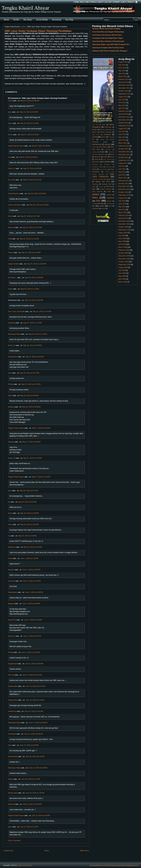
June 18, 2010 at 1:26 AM (35, 793)
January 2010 (123, 218)
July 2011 (122, 166)
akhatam (11, 570)
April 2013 (122, 108)
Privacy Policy (103, 169)
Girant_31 (12, 169)
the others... (12, 278)
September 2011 (124, 160)
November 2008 (124, 259)
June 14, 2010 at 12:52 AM (35, 686)
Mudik (105, 157)
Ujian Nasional (97, 192)
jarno (10, 112)
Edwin (10, 216)
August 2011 (123, 163)
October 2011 (123, 157)
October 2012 (123, 123)
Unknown (11, 581)
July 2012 (122, 131)
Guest (124, 2)
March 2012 (123, 143)
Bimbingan (108, 127)
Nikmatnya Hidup (14, 334)
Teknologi (95, 184)
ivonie (10, 558)
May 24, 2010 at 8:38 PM (30, 101)
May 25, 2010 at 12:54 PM (37, 264)
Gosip (110, 137)
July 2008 (122, 270)
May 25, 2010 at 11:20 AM (29, 239)
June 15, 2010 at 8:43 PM (38, 768)
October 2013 (123, 91)
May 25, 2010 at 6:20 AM (41, 146)
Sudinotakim (13, 592)
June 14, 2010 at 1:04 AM (35, 700)
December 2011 (124, 152)
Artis (104, 125)
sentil (10, 373)
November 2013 (124, 88)
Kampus (108, 144)
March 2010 (123, 212)
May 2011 (122, 172)
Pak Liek (11, 675)
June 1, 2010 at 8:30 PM (34, 592)
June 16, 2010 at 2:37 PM (31, 779)
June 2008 (122, 273)
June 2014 (122, 68)
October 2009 (123, 227)
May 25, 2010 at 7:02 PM (42, 312)
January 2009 (123, 253)
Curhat (95, 137)
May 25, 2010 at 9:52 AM (37, 194)
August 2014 (123, 62)
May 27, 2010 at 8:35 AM (41, 428)
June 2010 (122, 204)
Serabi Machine (14, 194)
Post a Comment (14, 841)
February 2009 (124, 250)
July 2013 (122, 100)
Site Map (69, 20)
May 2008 (122, 276)
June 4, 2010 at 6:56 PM (34, 664)
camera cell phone (15, 205)
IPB (93, 139)
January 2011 (123, 184)
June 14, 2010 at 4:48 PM (38, 723)
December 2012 (124, 117)
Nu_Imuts (11, 180)
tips (93, 206)
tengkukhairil (13, 664)
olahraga (100, 203)
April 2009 (122, 244)
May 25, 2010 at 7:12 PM (38, 334)
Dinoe (10, 396)
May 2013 (122, 105)
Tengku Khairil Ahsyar (25, 8)
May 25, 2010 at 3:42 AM (29, 123)
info (98, 201)
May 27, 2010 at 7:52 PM (41, 477)
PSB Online (96, 162)
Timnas (101, 187)
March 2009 (123, 247)
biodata (109, 195)
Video (109, 192)
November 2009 (124, 224)
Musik (112, 157)
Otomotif (97, 159)
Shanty (11, 779)
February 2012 (124, 146)
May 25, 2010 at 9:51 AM (32, 180)
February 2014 (124, 79)
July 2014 (122, 65)
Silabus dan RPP (103, 182)
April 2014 (122, 74)
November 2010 (124, 189)
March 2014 (123, 76)
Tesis (94, 187)
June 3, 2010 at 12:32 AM (31, 652)
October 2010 (123, 192)
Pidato (94, 169)
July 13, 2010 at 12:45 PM (32, 804)
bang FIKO (12, 620)
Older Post (84, 851)
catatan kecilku (13, 264)
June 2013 (122, 103)
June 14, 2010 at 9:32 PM (29, 745)
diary (95, 198)
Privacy (131, 2)
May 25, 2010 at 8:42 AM (28, 157)
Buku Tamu (96, 135)
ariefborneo (12, 711)
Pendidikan (107, 162)
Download (57, 20)
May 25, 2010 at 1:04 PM (34, 278)
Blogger (95, 130)
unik (110, 206)
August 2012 (123, 129)
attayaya (11, 407)
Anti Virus (95, 125)
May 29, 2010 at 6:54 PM (33, 547)
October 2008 (123, 262)
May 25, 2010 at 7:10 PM (32, 323)
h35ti (10, 239)
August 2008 (123, 267)
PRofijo (11, 384)
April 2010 (122, 210)
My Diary (28, 20)
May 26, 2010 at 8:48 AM (29, 396)
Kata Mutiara (103, 147)
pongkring (12, 323)
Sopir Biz (11, 804)
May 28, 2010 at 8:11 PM (29, 491)
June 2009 (122, 238)
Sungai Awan (13, 700)
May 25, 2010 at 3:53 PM (34, 300)
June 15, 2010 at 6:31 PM (35, 757)
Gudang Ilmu (13, 357)
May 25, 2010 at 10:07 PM (30, 373)
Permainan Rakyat (98, 167)
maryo (10, 101)
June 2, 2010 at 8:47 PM (32, 636)
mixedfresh (12, 734)
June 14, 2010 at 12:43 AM (32, 675)
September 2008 (124, 265)
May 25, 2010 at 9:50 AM (32, 169)
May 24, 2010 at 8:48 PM (29, 112)
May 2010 (122, 207)
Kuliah (102, 152)
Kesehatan (108, 149)
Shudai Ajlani (13, 686)
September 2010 (124, 195)
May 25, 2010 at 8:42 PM (35, 357)
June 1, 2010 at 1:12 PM (29, 558)
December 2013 (124, 85)
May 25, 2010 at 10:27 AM (30, 216)
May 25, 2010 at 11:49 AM (31, 253)
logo (93, 204)
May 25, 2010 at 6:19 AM (30, 135)
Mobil (112, 154)
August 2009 (123, 233)
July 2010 (122, 201)
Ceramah (107, 134)
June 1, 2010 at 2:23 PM (32, 581)
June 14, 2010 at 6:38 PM (33, 734)
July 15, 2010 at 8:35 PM (41, 816)
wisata (103, 208)
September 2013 (124, 94)
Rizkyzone (12, 547)
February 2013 (124, 111)
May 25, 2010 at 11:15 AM (32, 227)
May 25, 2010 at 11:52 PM (31, 384)
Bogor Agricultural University (102, 132)
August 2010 (123, 198)
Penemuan (107, 164)
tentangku (109, 204)
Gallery (108, 2)
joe (9, 502)
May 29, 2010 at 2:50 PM (29, 513)
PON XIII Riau (108, 159)
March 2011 (123, 178)
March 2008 (123, 282)
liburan (109, 201)
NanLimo (11, 227)
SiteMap (116, 2)
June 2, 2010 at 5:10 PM (33, 620)
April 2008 (122, 279)
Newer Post (9, 851)
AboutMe (121, 865)
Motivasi (97, 157)
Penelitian (95, 164)
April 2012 (122, 140)
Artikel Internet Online (16, 146)
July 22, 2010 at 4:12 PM (29, 827)
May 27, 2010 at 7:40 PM (32, 458)
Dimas (10, 135)
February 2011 (124, 181)
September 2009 (124, 230)
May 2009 (122, 241)
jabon (10, 827)
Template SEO (107, 184)
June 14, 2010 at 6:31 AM (34, 711)
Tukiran (11, 253)
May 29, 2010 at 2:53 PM (27, 536)
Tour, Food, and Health (16, 312)
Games (103, 137)
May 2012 (122, 137)
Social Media (42, 20)
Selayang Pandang (98, 179)
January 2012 (123, 149)
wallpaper (95, 208)
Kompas (95, 152)
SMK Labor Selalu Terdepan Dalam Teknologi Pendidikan (38, 31)
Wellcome (85, 2)
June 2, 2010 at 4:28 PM (31, 604)
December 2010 (124, 186)
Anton (10, 123)
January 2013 (123, 114)
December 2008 (124, 256)
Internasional (97, 144)
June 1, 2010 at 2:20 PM (31, 570)
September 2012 (124, 126)
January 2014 (123, 82)
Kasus (94, 147)
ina (9, 536)
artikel (23, 27)
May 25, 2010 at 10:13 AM (39, 205)
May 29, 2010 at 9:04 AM (27, 502)
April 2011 (122, 175)
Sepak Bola (110, 179)
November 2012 (124, 120)
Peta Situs (109, 167)
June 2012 (122, 134)
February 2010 (124, 215)
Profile (93, 2)
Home (76, 2)
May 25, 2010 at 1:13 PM (30, 289)
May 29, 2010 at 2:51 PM (29, 525)
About (101, 2)
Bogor (110, 130)
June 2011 (122, 169)
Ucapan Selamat (106, 189)
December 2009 (124, 221)
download (111, 198)
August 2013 (123, 97)
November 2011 (124, 155)
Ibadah (102, 139)
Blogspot (103, 130)
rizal (10, 157)
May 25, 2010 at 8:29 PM (32, 345)
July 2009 (122, 236)
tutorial (102, 206)
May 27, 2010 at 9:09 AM (31, 442)
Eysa (10, 745)
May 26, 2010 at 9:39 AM (31, 407)
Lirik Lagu (104, 154)
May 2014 (122, 71)
